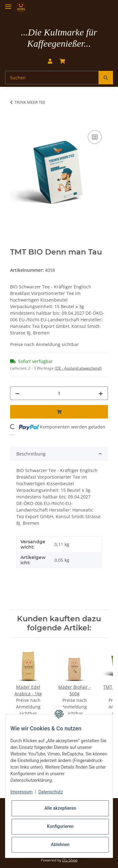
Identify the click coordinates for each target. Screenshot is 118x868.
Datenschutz (51, 792)
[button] (50, 61)
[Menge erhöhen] (101, 393)
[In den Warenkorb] (15, 122)
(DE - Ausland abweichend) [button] (78, 368)
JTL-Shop (70, 860)
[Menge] (59, 393)
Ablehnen (60, 844)
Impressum (21, 792)
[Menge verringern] (17, 393)
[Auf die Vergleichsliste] (95, 137)
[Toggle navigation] (8, 4)
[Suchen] (52, 78)
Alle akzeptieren (60, 808)
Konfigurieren (60, 826)
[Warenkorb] (62, 61)
